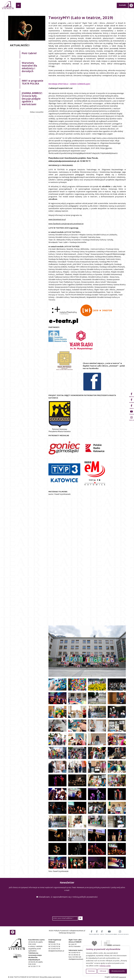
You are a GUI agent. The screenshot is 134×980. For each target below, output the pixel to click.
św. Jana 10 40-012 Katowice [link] (75, 945)
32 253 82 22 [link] (76, 955)
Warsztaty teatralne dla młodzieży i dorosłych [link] (29, 67)
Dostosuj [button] (91, 971)
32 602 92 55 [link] (56, 949)
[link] (131, 5)
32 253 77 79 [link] (36, 967)
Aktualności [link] (20, 46)
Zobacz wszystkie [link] (37, 112)
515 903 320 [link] (77, 957)
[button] (80, 918)
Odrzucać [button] (103, 971)
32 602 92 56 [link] (56, 947)
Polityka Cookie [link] (105, 966)
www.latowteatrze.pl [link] (57, 220)
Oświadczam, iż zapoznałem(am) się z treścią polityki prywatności (67, 897)
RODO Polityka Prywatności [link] (59, 931)
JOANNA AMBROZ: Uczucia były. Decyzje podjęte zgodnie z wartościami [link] (32, 99)
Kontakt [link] (122, 5)
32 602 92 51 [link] (76, 953)
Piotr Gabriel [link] (29, 54)
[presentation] (67, 907)
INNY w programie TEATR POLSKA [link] (32, 82)
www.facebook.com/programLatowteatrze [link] (66, 224)
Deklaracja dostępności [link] (67, 933)
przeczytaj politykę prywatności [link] (97, 888)
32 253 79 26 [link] (56, 944)
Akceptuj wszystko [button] (118, 971)
